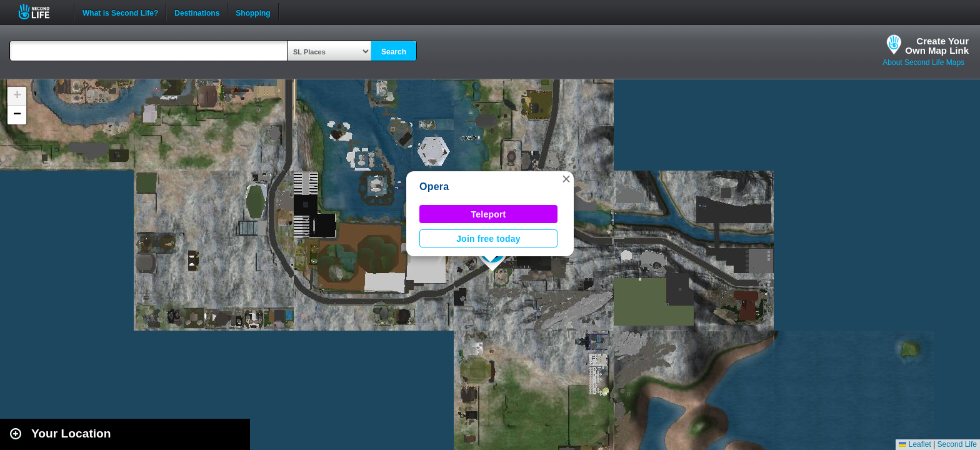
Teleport (489, 214)
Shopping (253, 12)
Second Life (41, 12)
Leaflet (915, 444)
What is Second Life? (120, 12)
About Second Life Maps (923, 62)
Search (394, 52)
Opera (434, 187)
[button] (566, 179)
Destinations (197, 12)
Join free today (488, 239)
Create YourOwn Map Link (937, 46)
